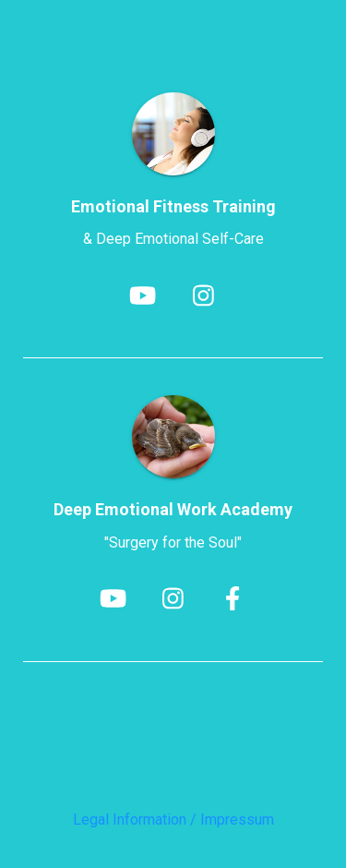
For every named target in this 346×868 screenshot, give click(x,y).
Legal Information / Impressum (173, 820)
